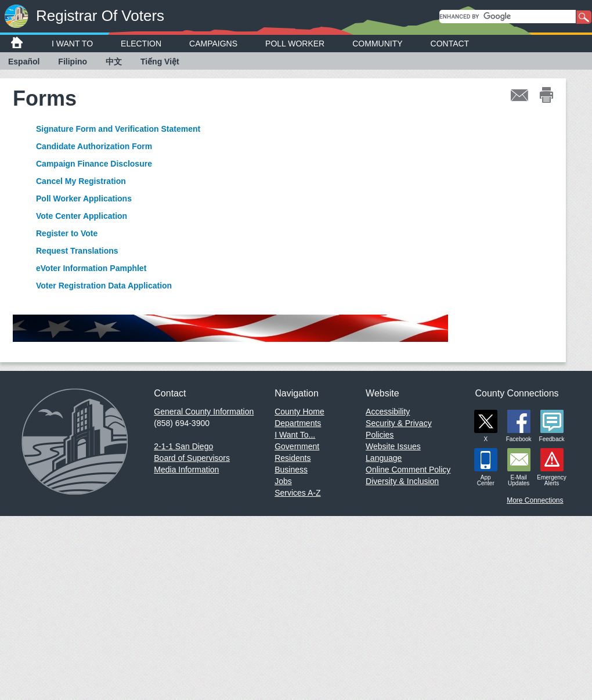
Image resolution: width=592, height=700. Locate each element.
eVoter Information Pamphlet (91, 268)
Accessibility (388, 412)
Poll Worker (295, 44)
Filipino (73, 62)
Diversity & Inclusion (402, 481)
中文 (114, 62)
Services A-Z (297, 493)
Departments (298, 423)
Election (141, 44)
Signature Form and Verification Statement (118, 129)
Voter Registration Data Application (104, 286)
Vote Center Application (82, 216)
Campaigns (213, 44)
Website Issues (393, 446)
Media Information (186, 470)
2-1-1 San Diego (183, 446)
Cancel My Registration (81, 181)
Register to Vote (67, 233)
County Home (299, 412)
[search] (508, 17)
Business (291, 470)
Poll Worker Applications (84, 199)
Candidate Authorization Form (94, 146)
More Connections (535, 500)
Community (377, 44)
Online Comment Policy (408, 470)
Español (24, 62)
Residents (293, 458)
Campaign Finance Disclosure (94, 164)
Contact (450, 44)
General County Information (204, 412)
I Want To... (295, 435)
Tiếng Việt (160, 62)
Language (384, 458)
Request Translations (77, 251)
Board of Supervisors (192, 458)
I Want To (72, 44)
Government (297, 446)
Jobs (283, 481)
